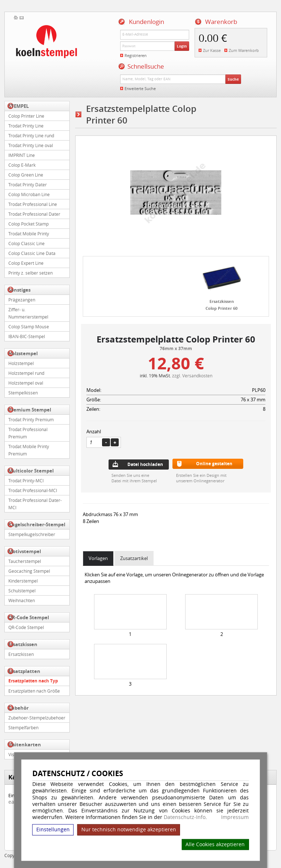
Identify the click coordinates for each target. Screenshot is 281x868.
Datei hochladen (145, 464)
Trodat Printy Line (26, 126)
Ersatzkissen (23, 644)
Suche (233, 79)
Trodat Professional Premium (28, 433)
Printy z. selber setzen (30, 273)
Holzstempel (23, 353)
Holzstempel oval (26, 383)
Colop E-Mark (22, 165)
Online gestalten (214, 464)
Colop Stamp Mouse (29, 326)
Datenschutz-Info (185, 817)
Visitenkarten (25, 745)
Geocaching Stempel (29, 571)
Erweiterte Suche (140, 88)
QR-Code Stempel (29, 617)
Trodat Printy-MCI (26, 480)
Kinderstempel (23, 581)
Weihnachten (22, 600)
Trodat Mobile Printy (29, 234)
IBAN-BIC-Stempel (27, 336)
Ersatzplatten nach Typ (33, 681)
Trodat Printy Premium (31, 419)
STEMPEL (19, 106)
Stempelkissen (23, 393)
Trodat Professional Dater (34, 214)
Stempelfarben (23, 727)
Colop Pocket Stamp (28, 224)
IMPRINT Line (22, 155)
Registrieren (136, 55)
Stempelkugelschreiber (32, 534)
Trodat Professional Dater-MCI (35, 504)
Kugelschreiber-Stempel (37, 524)
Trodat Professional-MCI (33, 490)
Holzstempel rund (26, 373)
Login (182, 46)
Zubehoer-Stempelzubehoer (37, 718)
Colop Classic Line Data (32, 253)
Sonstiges (19, 290)
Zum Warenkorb (244, 50)
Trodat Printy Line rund (31, 135)
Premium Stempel (30, 410)
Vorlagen (98, 558)
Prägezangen (22, 300)
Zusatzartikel (134, 558)
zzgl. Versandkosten (192, 376)
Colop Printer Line (26, 116)
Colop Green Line (26, 175)
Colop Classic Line (27, 243)
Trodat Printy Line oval (31, 145)
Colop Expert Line (26, 263)
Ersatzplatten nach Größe (34, 691)
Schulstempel (22, 591)
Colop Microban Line (29, 194)
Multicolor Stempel (31, 471)
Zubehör (19, 708)
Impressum (235, 817)
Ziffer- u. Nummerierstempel (28, 313)
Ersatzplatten (24, 671)
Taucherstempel (25, 561)
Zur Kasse (212, 50)
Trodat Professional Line (33, 204)
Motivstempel (25, 551)
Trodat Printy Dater (28, 184)
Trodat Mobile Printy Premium (29, 450)
